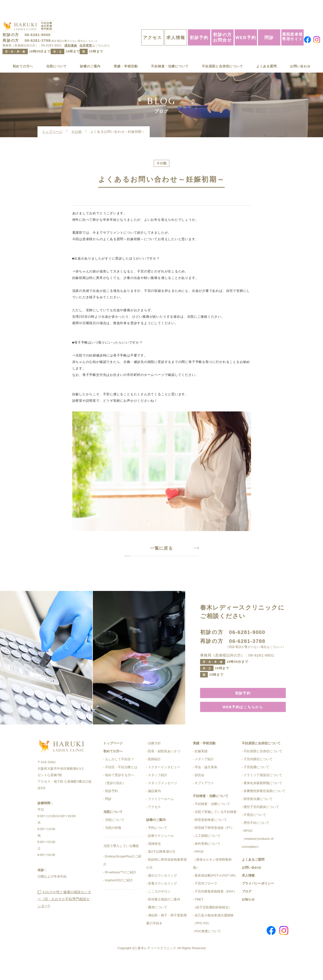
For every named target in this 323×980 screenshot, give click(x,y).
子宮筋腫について (256, 785)
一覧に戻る (161, 564)
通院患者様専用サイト (292, 22)
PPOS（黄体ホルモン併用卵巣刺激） (212, 878)
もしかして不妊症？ (120, 778)
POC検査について (208, 950)
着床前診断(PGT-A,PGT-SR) (215, 894)
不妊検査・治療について (168, 52)
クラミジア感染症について (263, 793)
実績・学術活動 (124, 52)
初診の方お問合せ (222, 22)
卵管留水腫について (258, 817)
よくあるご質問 (253, 878)
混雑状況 (154, 862)
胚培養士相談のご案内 (164, 918)
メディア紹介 (204, 778)
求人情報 (176, 23)
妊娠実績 (201, 770)
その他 (76, 118)
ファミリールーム (161, 817)
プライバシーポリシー (258, 902)
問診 (269, 23)
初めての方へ (24, 52)
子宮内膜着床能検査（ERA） (216, 910)
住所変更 (86, 31)
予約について (158, 846)
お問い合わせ (299, 52)
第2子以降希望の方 (162, 870)
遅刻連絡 (71, 31)
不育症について (255, 833)
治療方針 (154, 762)
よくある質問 (266, 52)
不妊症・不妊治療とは (121, 785)
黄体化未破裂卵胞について (263, 801)
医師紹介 (154, 778)
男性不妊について (256, 841)
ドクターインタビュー (164, 785)
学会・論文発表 (206, 785)
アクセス (152, 23)
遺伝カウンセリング (162, 894)
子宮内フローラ (206, 902)
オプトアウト (204, 801)
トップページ (53, 118)
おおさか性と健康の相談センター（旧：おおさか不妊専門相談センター (64, 933)
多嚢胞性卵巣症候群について (265, 809)
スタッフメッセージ (162, 801)
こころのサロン (159, 910)
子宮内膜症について (258, 778)
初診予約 (199, 23)
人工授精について (208, 854)
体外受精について (208, 862)
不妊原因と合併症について (222, 52)
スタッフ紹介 (158, 793)
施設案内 (154, 809)
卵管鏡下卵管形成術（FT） (214, 846)
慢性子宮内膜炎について (261, 825)
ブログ (247, 910)
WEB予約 (246, 23)
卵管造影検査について (211, 838)
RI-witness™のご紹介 (121, 891)
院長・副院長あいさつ (164, 770)
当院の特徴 (113, 846)
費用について (158, 926)
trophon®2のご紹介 (119, 899)
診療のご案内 (89, 52)
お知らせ (248, 918)
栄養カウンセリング (162, 902)
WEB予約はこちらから (243, 725)
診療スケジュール (161, 854)
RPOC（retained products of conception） (258, 857)
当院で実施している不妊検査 (216, 830)
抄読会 (199, 793)
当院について (57, 52)
